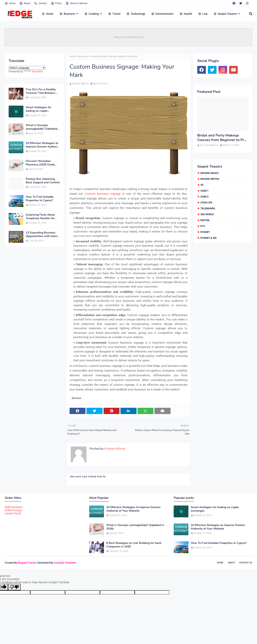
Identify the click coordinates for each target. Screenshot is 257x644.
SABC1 (204, 191)
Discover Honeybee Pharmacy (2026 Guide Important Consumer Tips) (43, 163)
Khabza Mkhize (80, 84)
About (25, 3)
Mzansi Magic (210, 173)
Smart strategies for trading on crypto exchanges (39, 109)
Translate (33, 71)
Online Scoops (13, 510)
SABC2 (204, 197)
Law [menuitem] (203, 14)
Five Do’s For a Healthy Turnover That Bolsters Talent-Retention (41, 91)
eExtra (205, 220)
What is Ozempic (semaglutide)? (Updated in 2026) (41, 127)
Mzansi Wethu (210, 179)
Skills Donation (14, 507)
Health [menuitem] (186, 14)
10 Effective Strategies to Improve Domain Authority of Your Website (43, 145)
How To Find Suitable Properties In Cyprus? (40, 199)
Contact (41, 3)
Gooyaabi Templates (65, 563)
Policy (56, 3)
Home (10, 3)
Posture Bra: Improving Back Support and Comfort (43, 181)
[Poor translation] (14, 587)
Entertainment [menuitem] (162, 14)
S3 (202, 185)
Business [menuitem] (67, 14)
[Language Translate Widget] (27, 68)
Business (83, 56)
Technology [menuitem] (136, 14)
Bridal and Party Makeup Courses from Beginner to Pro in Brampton (222, 138)
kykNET (205, 232)
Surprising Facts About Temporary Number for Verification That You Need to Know (40, 217)
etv (203, 226)
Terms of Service (76, 3)
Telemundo (208, 208)
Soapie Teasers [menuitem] (225, 14)
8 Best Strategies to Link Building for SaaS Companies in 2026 (134, 545)
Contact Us (246, 563)
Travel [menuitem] (114, 14)
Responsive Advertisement (129, 37)
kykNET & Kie (208, 238)
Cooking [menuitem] (92, 14)
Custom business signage (103, 194)
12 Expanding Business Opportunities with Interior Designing (43, 234)
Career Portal (13, 513)
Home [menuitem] (48, 14)
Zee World (207, 214)
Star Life (206, 203)
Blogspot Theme (27, 563)
